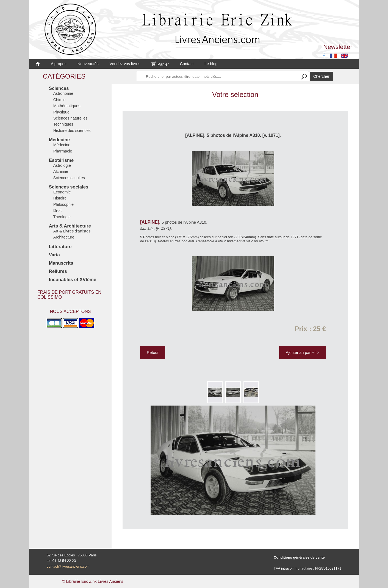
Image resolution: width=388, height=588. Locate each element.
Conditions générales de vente (299, 557)
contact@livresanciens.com (68, 566)
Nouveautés (88, 64)
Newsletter (338, 47)
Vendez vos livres (125, 64)
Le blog (211, 64)
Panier (160, 64)
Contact (187, 64)
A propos (59, 64)
